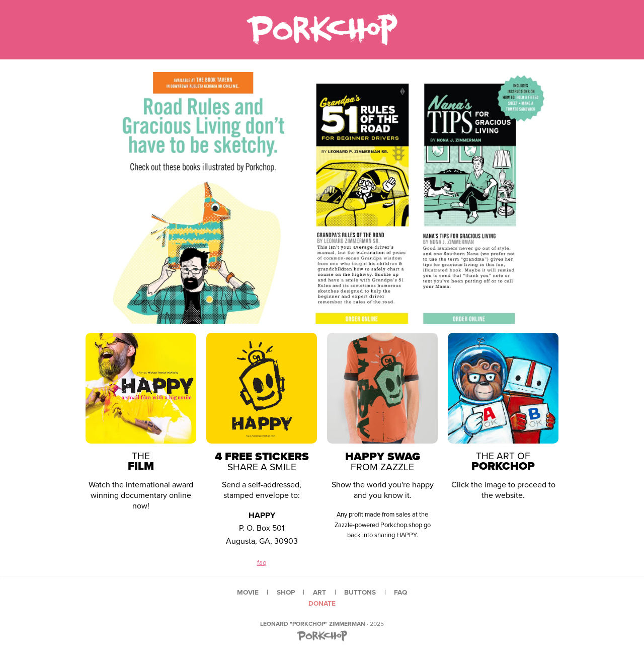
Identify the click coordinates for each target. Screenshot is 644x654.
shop (286, 592)
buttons (360, 592)
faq (262, 563)
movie (248, 592)
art (319, 592)
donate (322, 603)
